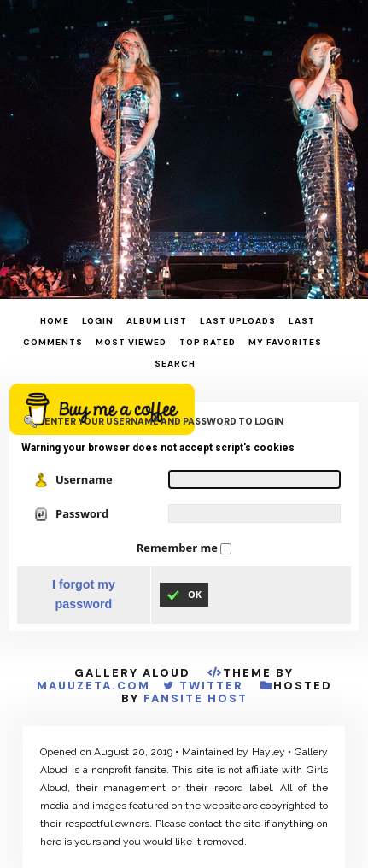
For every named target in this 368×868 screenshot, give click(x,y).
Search (175, 364)
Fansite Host (196, 698)
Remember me (178, 548)
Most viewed (131, 342)
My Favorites (285, 342)
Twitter (211, 686)
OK (184, 595)
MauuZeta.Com (93, 686)
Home (55, 321)
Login (98, 321)
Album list (157, 321)
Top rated (207, 342)
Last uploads (238, 321)
